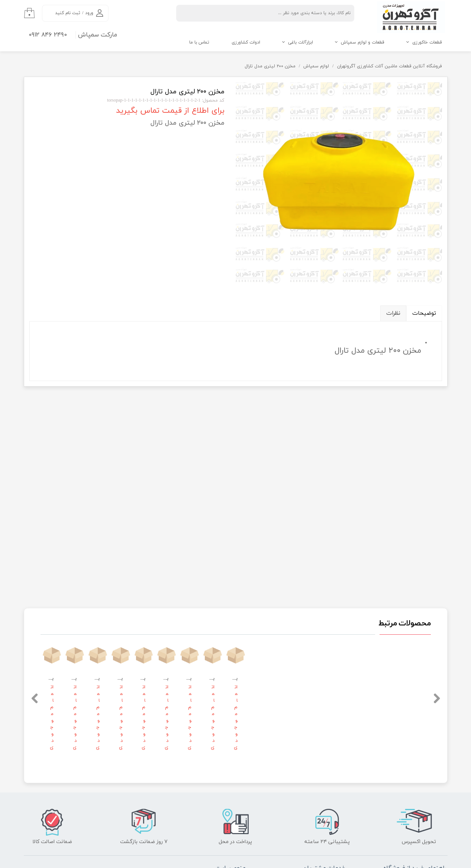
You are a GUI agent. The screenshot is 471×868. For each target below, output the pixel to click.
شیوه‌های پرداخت (425, 695)
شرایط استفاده (328, 696)
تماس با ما (199, 42)
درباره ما (233, 710)
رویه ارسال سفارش (424, 682)
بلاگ (337, 723)
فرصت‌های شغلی (225, 669)
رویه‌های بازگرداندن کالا (320, 683)
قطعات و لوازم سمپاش (363, 42)
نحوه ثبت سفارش (424, 669)
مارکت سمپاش (98, 35)
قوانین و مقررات (225, 683)
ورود (89, 13)
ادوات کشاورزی (246, 42)
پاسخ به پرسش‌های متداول (315, 669)
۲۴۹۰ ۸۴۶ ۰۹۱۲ (48, 35)
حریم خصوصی (328, 710)
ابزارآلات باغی (301, 42)
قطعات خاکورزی (427, 42)
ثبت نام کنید (68, 13)
